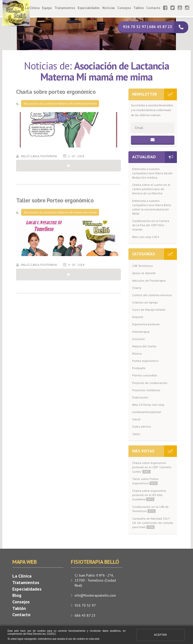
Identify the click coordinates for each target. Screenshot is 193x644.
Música (137, 353)
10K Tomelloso (142, 266)
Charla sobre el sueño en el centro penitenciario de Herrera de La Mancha (151, 189)
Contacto (153, 8)
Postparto (139, 368)
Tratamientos (65, 8)
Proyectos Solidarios (146, 390)
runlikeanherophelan (147, 412)
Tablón (139, 8)
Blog (17, 595)
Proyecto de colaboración (150, 383)
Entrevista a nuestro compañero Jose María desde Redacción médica (152, 173)
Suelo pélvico (142, 426)
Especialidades (89, 8)
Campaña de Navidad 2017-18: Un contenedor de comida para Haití (153, 523)
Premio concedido (145, 375)
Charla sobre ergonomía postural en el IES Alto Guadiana (149, 495)
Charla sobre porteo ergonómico (56, 92)
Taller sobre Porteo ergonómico (55, 200)
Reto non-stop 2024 (146, 237)
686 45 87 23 (85, 615)
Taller (136, 434)
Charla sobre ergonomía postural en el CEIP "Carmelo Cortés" (152, 467)
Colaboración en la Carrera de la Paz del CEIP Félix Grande (151, 225)
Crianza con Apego (145, 302)
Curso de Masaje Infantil (149, 310)
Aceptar (160, 635)
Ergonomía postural (146, 324)
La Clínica (32, 8)
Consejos (124, 8)
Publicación (140, 397)
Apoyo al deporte (144, 273)
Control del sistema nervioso (152, 295)
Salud (136, 419)
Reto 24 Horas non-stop (148, 405)
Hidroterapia (141, 332)
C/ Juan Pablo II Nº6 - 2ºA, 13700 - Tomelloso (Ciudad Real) (95, 580)
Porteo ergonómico (145, 361)
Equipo (47, 8)
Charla (137, 288)
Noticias (109, 8)
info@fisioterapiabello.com (95, 595)
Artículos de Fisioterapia (149, 280)
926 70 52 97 (85, 605)
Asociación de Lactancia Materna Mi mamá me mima (60, 103)
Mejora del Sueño (144, 346)
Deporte (138, 317)
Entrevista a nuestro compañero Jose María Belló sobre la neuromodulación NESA (152, 207)
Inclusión (138, 339)
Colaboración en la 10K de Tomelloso (150, 509)
